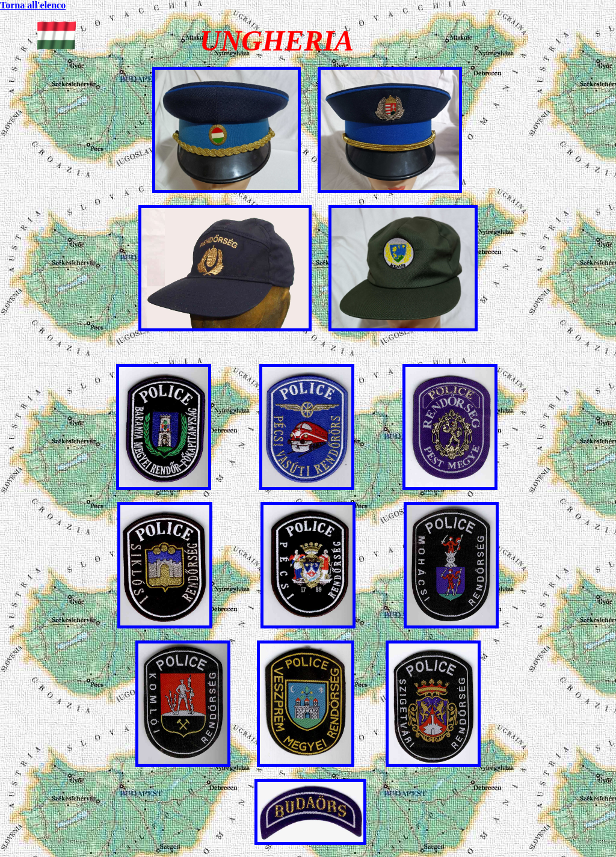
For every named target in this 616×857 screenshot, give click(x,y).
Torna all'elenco (33, 5)
